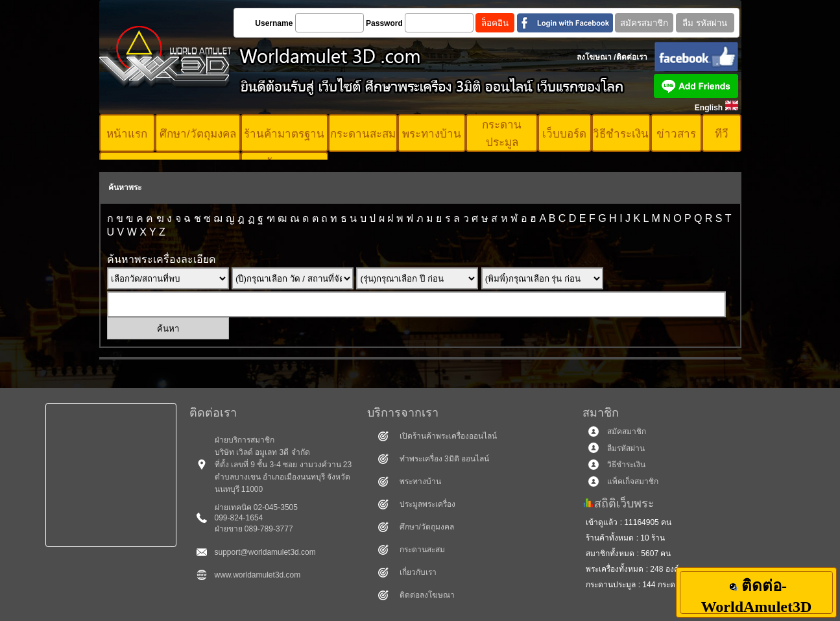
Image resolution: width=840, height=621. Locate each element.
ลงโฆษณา (594, 57)
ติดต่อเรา (632, 57)
